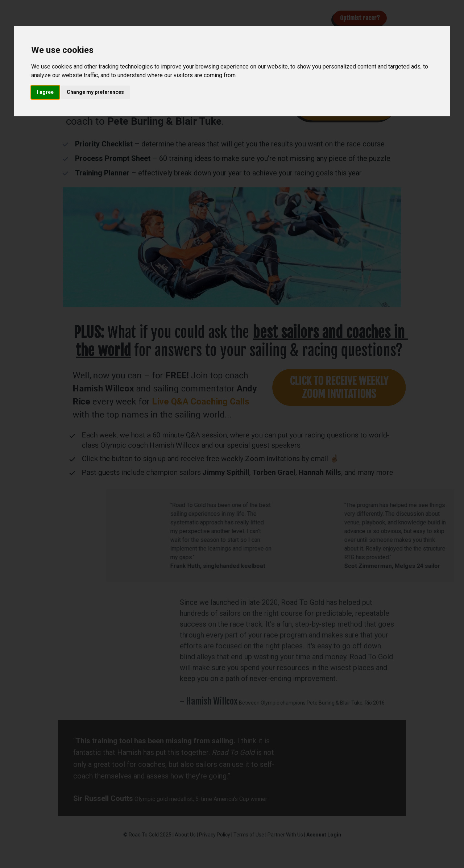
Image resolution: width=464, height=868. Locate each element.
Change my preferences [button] (95, 92)
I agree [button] (45, 92)
